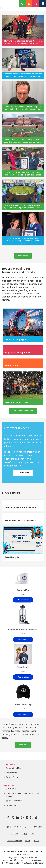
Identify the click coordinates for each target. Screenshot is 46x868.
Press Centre (12, 805)
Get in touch (11, 789)
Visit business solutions (23, 411)
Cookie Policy (12, 773)
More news (23, 256)
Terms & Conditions (14, 768)
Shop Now (23, 745)
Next (44, 9)
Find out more (23, 473)
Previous (2, 9)
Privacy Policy (12, 777)
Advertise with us (16, 801)
